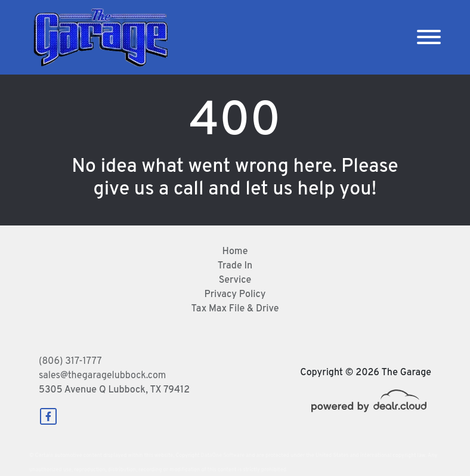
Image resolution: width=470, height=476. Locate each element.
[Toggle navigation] (429, 37)
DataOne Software (223, 455)
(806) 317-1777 (70, 361)
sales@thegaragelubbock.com (102, 376)
